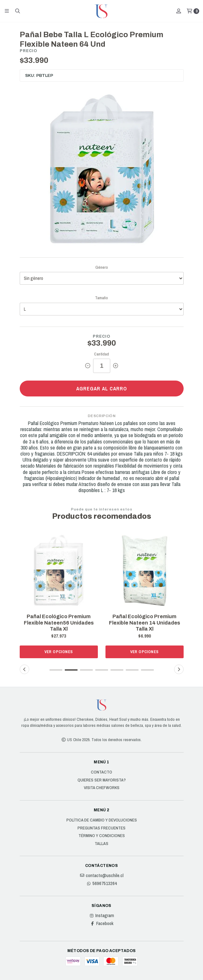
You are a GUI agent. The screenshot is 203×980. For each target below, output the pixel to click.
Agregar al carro (102, 389)
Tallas (101, 844)
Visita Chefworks (102, 788)
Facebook (102, 923)
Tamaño (101, 298)
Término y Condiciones (102, 836)
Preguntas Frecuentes (101, 828)
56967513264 (101, 883)
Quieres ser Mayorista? (102, 780)
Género (102, 267)
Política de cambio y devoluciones (102, 820)
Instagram (101, 916)
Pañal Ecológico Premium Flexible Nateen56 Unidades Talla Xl (59, 622)
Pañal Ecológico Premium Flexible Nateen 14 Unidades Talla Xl (145, 622)
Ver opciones (59, 652)
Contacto (101, 772)
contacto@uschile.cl (101, 875)
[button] (56, 670)
